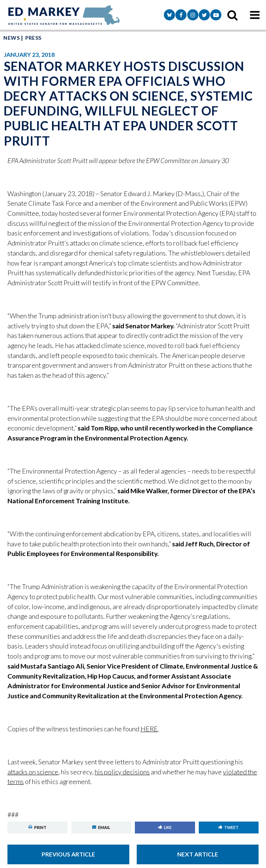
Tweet (228, 827)
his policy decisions (122, 772)
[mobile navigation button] (255, 15)
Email (101, 827)
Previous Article (68, 854)
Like (165, 827)
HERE (149, 729)
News (12, 38)
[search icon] (233, 15)
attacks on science (33, 772)
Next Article (198, 854)
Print (38, 827)
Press (33, 38)
